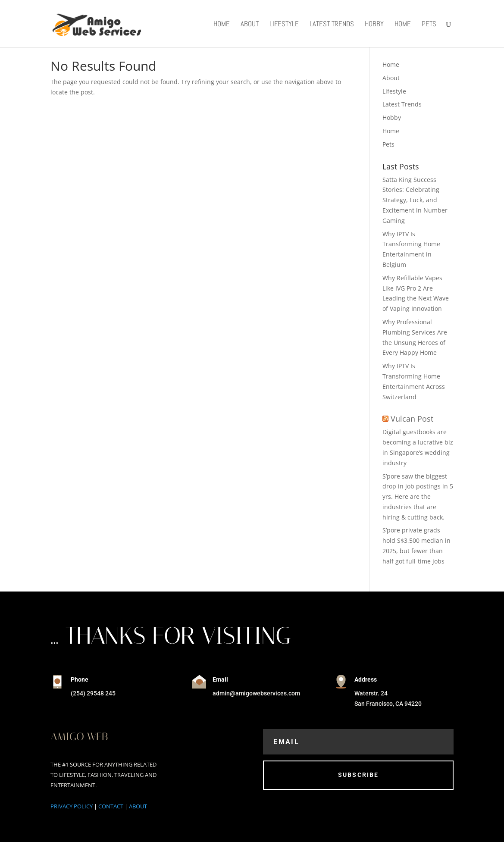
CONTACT (111, 806)
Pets (429, 25)
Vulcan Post (412, 419)
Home (222, 25)
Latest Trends (332, 25)
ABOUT (138, 806)
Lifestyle (284, 25)
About (250, 25)
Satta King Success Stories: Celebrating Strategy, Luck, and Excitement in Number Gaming (415, 200)
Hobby (374, 25)
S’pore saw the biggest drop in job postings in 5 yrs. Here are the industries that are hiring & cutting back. (418, 497)
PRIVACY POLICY (72, 806)
